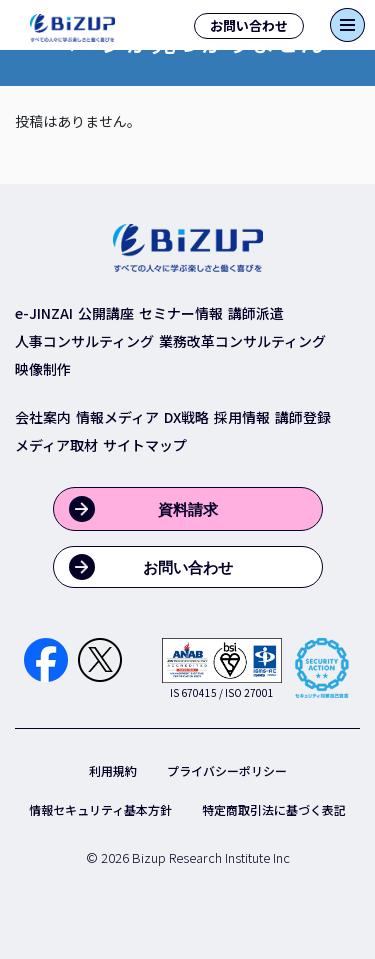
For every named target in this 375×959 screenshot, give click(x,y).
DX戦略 (186, 417)
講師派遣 (256, 313)
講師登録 (303, 417)
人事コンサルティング (84, 341)
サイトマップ (145, 445)
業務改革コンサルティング (242, 341)
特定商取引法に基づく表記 (274, 809)
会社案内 (43, 417)
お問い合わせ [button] (249, 25)
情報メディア (117, 417)
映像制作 (43, 369)
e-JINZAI (44, 313)
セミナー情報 (181, 313)
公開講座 (106, 313)
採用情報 (242, 417)
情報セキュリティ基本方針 (100, 809)
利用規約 (113, 770)
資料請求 (188, 509)
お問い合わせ (188, 567)
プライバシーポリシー (227, 770)
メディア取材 (56, 445)
